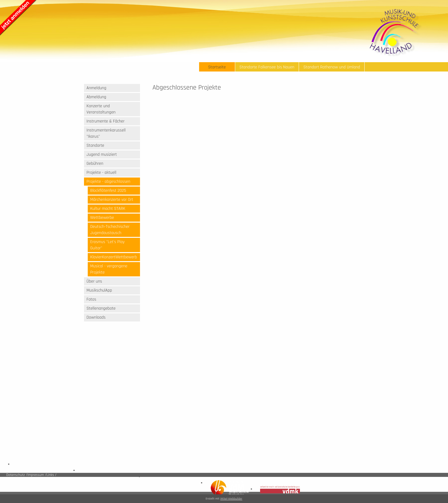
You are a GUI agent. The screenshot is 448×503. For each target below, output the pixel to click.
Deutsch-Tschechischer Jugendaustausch (110, 230)
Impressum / (37, 475)
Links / (51, 475)
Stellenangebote (101, 308)
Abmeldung (96, 97)
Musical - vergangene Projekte (109, 269)
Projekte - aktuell (101, 173)
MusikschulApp (99, 290)
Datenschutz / (17, 475)
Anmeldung (96, 88)
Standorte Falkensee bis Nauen (267, 67)
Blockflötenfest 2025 (108, 191)
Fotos (91, 299)
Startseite (217, 67)
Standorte (95, 145)
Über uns (94, 281)
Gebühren (95, 164)
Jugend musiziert (102, 155)
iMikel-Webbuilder (231, 499)
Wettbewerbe (102, 218)
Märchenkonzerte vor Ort (112, 200)
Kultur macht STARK (108, 209)
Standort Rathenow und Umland (332, 67)
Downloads (96, 317)
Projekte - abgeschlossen (108, 182)
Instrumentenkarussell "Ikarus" (106, 133)
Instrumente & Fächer (105, 121)
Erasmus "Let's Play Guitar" (107, 245)
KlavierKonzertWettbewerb (114, 257)
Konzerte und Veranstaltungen (101, 109)
